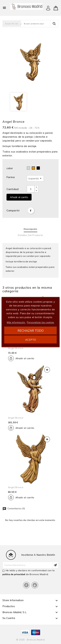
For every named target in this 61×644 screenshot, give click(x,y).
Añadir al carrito (19, 197)
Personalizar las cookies (41, 322)
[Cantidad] (31, 189)
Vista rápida (47, 370)
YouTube (35, 585)
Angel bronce (16, 348)
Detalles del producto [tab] (30, 235)
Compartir (31, 211)
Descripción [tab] (30, 229)
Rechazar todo (31, 331)
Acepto (31, 340)
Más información (16, 322)
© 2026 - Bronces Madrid (30, 640)
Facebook (26, 585)
